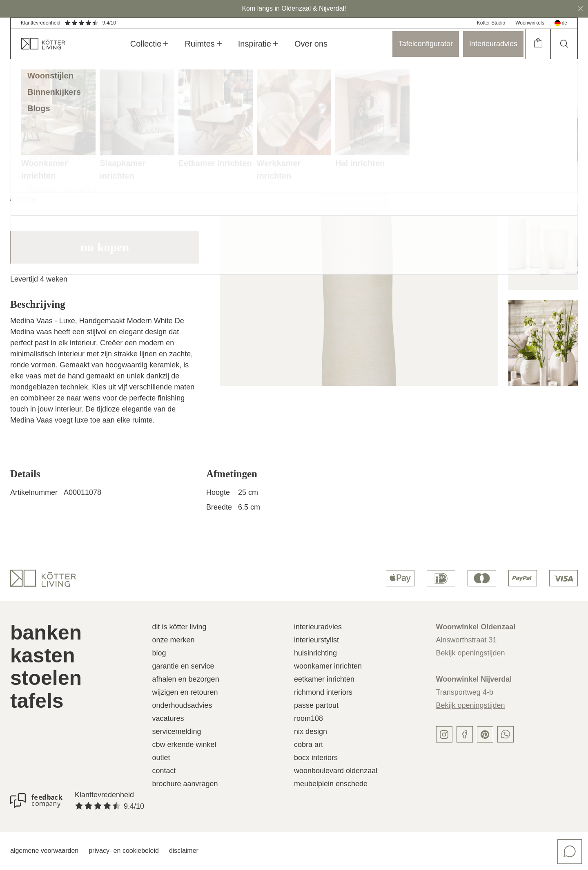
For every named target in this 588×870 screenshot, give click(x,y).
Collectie (149, 44)
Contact (164, 771)
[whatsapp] (506, 734)
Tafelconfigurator (426, 44)
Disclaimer (184, 851)
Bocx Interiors (316, 758)
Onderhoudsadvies (182, 705)
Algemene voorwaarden (44, 851)
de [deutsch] (561, 23)
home (18, 102)
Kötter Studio (491, 23)
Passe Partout (316, 705)
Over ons (311, 44)
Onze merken (174, 640)
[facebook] (465, 734)
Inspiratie (258, 44)
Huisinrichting (315, 653)
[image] (359, 247)
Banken (46, 633)
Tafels (37, 701)
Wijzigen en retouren (185, 692)
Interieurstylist (316, 640)
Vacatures (168, 718)
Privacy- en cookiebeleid (124, 851)
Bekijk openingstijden (471, 653)
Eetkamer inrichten (324, 679)
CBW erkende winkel (184, 745)
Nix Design (311, 731)
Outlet (161, 758)
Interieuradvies (493, 44)
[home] (38, 44)
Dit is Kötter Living (179, 627)
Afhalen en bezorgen (186, 679)
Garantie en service (183, 666)
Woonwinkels (530, 23)
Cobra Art (308, 745)
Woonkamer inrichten (328, 666)
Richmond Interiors (323, 692)
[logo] (43, 578)
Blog (159, 653)
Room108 (308, 718)
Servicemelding (177, 731)
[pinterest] (485, 734)
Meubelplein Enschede (331, 784)
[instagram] (444, 734)
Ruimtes (203, 44)
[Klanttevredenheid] (36, 801)
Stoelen (46, 678)
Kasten (42, 655)
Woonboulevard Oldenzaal (336, 771)
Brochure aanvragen (185, 784)
